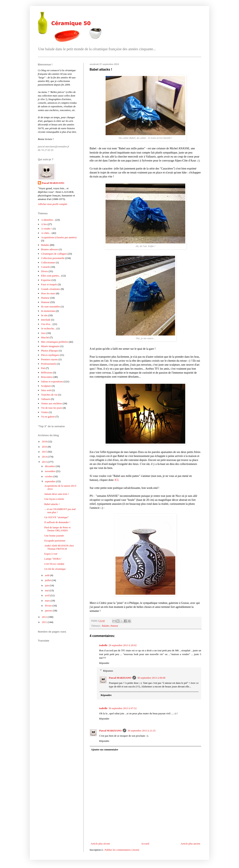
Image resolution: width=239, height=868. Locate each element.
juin (47, 585)
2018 (45, 441)
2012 (45, 617)
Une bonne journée (54, 536)
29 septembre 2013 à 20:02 (123, 645)
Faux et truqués (49, 284)
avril (48, 595)
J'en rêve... (47, 324)
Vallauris (46, 399)
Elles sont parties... (51, 276)
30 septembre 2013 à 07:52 (123, 708)
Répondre (104, 663)
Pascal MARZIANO (120, 678)
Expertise (46, 280)
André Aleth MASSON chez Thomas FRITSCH (59, 547)
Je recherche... (48, 328)
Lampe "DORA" (53, 559)
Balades (106, 626)
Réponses (108, 671)
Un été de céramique (55, 569)
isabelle (103, 645)
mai (47, 590)
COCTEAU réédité (54, 564)
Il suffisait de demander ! (57, 522)
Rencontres (47, 377)
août (48, 575)
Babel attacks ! (52, 504)
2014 (45, 457)
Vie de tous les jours (51, 408)
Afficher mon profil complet (52, 204)
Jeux (43, 333)
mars (48, 601)
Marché (45, 337)
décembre (50, 466)
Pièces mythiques (50, 355)
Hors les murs (48, 293)
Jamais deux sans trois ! (56, 494)
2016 (45, 447)
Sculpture (46, 386)
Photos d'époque (49, 351)
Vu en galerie (48, 417)
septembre (51, 481)
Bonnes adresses (50, 249)
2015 (45, 452)
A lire (44, 224)
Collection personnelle (53, 258)
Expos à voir (51, 554)
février (49, 606)
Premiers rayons (49, 359)
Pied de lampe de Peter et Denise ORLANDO (57, 529)
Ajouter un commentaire (105, 749)
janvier (49, 611)
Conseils (46, 267)
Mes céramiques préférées (55, 342)
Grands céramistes (51, 289)
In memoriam (48, 311)
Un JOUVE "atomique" (56, 517)
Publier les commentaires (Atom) (122, 850)
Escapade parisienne (55, 541)
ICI (116, 480)
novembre (50, 471)
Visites (45, 412)
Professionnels (49, 364)
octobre (49, 476)
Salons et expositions (52, 381)
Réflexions (47, 372)
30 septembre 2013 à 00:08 (151, 678)
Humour (45, 302)
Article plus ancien (190, 844)
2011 (45, 622)
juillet (48, 580)
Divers (45, 271)
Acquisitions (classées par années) (59, 237)
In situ (44, 315)
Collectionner (48, 262)
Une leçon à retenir (54, 499)
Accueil (145, 844)
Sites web (46, 390)
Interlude (46, 320)
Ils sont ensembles (50, 307)
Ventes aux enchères (51, 403)
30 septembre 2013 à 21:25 (142, 731)
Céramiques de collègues (54, 254)
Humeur (114, 626)
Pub (43, 368)
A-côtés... (46, 233)
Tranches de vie (49, 395)
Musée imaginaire (50, 346)
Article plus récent (100, 844)
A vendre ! (47, 229)
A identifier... (48, 220)
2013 (45, 462)
